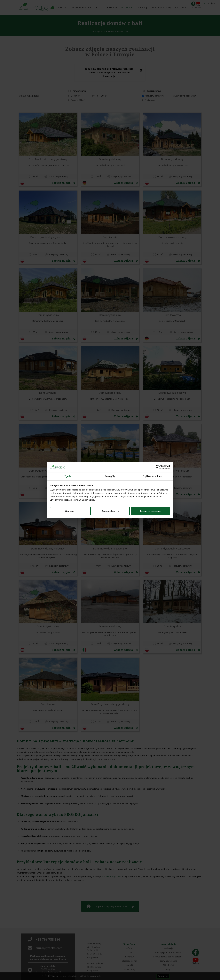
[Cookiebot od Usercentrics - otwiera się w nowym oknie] (158, 467)
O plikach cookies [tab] (152, 476)
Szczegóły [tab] (110, 476)
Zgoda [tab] (68, 476)
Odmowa (70, 511)
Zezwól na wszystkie (150, 511)
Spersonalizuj (110, 511)
